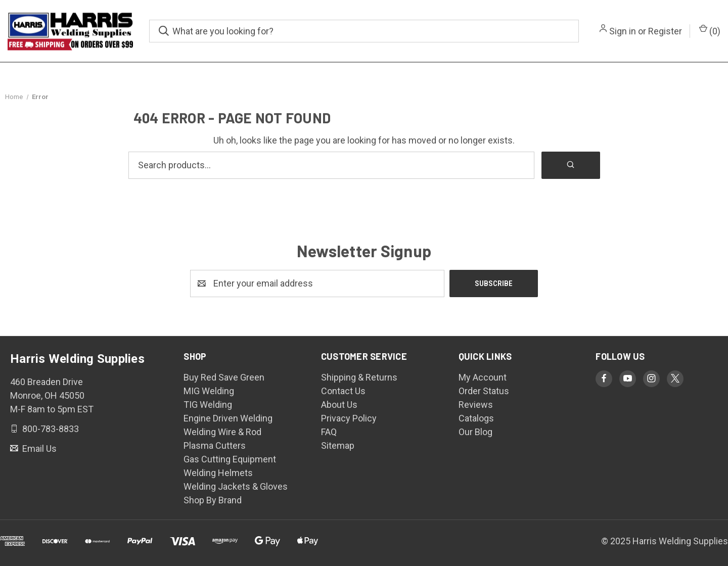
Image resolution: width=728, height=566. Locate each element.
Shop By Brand (213, 500)
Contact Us (343, 391)
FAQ (329, 432)
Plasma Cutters (215, 445)
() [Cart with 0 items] (710, 30)
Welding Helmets (218, 473)
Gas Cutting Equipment (230, 459)
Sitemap (338, 445)
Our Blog (475, 432)
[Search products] (331, 165)
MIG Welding (209, 391)
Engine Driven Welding (228, 418)
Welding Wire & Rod (222, 432)
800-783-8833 (50, 428)
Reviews (476, 405)
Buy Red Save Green (224, 377)
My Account (483, 377)
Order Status (484, 391)
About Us (339, 405)
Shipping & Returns (359, 377)
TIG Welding (208, 405)
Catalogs (476, 418)
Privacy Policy (349, 418)
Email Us (38, 448)
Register (665, 31)
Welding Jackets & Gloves (236, 486)
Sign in (623, 31)
